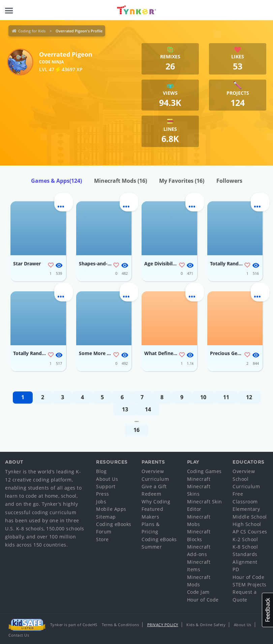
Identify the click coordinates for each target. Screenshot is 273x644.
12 (249, 397)
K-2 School (245, 539)
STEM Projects (250, 584)
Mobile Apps (111, 509)
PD (236, 569)
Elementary (246, 509)
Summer (152, 547)
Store (102, 539)
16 (136, 430)
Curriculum (155, 479)
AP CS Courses (250, 532)
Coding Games (204, 471)
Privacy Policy (163, 625)
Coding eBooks (114, 524)
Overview (153, 471)
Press (103, 494)
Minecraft (199, 479)
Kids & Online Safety (206, 625)
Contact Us (19, 635)
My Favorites (182, 181)
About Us (107, 479)
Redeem (151, 494)
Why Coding (156, 502)
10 (203, 397)
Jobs (101, 502)
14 (148, 409)
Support (106, 486)
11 (226, 397)
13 (125, 409)
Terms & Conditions (120, 625)
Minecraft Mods (120, 181)
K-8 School (245, 547)
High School (247, 524)
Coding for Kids (32, 31)
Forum (104, 532)
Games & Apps (56, 181)
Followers (229, 181)
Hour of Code (203, 600)
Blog (101, 471)
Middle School (250, 517)
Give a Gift (154, 486)
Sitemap (106, 517)
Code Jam (198, 592)
